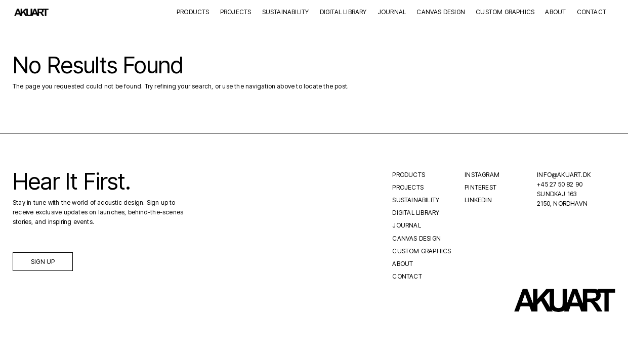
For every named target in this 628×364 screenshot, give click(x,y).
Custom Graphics (505, 12)
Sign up (43, 262)
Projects (236, 12)
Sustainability (286, 12)
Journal (392, 12)
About (555, 12)
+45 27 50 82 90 (560, 184)
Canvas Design (441, 12)
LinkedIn (478, 200)
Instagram (482, 175)
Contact (592, 12)
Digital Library (343, 12)
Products (193, 12)
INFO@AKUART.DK (564, 175)
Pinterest (480, 187)
